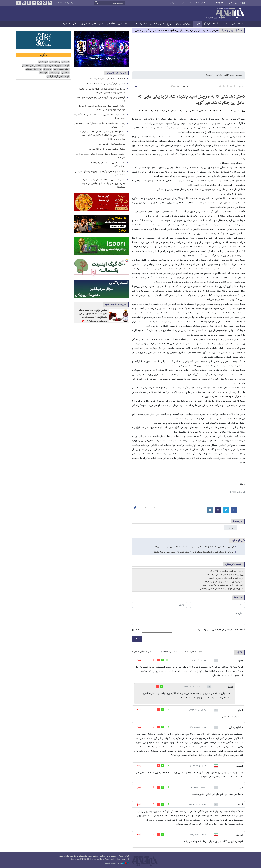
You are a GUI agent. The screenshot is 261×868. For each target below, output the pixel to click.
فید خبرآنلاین (50, 3)
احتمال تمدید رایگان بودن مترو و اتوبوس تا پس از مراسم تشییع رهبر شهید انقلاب (102, 108)
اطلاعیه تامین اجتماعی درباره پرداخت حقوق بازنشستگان (105, 165)
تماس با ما (201, 3)
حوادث (209, 75)
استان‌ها (66, 24)
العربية (229, 3)
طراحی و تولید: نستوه (117, 863)
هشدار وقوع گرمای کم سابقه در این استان (105, 84)
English (220, 3)
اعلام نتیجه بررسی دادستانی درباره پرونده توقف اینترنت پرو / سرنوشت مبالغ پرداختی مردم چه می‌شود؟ (103, 183)
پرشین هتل (54, 73)
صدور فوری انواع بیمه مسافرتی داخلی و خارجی (222, 589)
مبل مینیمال (28, 66)
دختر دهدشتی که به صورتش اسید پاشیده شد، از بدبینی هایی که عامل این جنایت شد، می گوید (191, 100)
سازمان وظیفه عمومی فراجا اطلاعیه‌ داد (107, 149)
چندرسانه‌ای (98, 24)
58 (167, 687)
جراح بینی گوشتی (34, 69)
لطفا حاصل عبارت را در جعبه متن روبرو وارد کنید (221, 630)
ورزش (178, 24)
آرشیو (172, 3)
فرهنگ (207, 24)
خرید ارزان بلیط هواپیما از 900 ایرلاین (226, 571)
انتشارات (85, 24)
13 (168, 787)
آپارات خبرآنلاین (29, 3)
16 (168, 766)
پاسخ (139, 660)
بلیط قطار (43, 73)
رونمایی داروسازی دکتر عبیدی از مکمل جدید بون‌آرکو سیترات (101, 156)
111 (168, 660)
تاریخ (170, 24)
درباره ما (190, 3)
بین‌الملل (188, 24)
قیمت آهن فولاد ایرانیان (58, 77)
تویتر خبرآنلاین (34, 3)
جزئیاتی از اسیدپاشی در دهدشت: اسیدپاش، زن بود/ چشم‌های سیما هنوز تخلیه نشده (194, 552)
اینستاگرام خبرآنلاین (40, 3)
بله (24, 3)
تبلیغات (180, 3)
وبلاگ (75, 24)
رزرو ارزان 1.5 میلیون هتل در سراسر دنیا (225, 575)
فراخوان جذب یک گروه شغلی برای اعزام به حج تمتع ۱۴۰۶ (101, 99)
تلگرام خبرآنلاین (45, 3)
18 (168, 727)
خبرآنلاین (225, 13)
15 (168, 710)
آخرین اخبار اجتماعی (116, 73)
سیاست (226, 24)
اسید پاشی (231, 528)
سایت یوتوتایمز (41, 66)
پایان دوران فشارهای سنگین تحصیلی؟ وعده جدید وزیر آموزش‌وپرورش (100, 125)
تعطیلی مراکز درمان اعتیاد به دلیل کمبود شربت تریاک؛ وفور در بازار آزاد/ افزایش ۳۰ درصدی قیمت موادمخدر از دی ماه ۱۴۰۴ (93, 316)
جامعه (197, 24)
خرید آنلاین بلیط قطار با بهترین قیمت (226, 578)
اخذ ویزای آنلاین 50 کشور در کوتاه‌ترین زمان (223, 585)
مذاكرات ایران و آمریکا (231, 30)
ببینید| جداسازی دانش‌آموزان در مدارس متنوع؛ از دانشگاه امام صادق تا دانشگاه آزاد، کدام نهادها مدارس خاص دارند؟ (102, 135)
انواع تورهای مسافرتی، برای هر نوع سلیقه (224, 582)
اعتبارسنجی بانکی (61, 69)
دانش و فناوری (157, 24)
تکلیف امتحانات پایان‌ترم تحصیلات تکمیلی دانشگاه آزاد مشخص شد (100, 117)
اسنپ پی (65, 73)
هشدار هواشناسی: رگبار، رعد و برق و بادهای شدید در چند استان (100, 173)
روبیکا (18, 3)
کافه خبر (111, 24)
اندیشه (128, 24)
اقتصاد (216, 24)
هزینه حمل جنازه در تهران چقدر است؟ (107, 79)
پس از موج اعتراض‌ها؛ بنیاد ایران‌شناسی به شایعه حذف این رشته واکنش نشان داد (102, 91)
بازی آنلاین (43, 62)
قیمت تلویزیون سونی (59, 66)
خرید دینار (47, 69)
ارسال (137, 639)
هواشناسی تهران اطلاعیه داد (112, 144)
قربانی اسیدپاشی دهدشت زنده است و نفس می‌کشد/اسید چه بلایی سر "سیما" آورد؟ (194, 547)
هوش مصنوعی (141, 24)
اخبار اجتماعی (222, 75)
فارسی (238, 3)
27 (168, 835)
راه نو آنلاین (54, 62)
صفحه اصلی (238, 24)
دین (120, 24)
